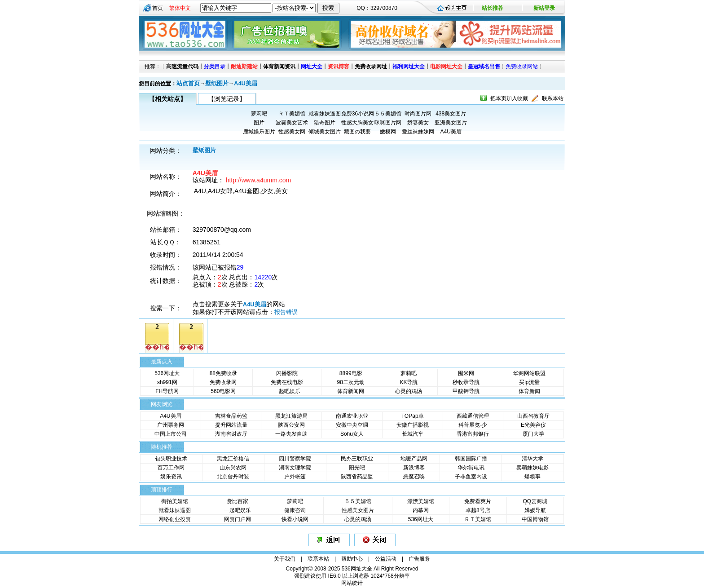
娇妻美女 (418, 123)
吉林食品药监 (231, 416)
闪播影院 (287, 373)
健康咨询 (295, 510)
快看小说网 (295, 519)
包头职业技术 (171, 459)
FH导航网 (167, 391)
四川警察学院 (295, 459)
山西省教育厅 (533, 416)
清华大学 (532, 459)
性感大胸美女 (357, 123)
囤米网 (466, 373)
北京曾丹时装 (233, 477)
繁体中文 (180, 8)
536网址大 (167, 373)
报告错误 (286, 312)
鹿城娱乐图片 (259, 132)
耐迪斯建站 (244, 66)
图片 (259, 123)
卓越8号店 (478, 510)
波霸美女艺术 (292, 123)
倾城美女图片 (325, 132)
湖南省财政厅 (231, 434)
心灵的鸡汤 (409, 391)
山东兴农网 (233, 468)
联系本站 (553, 98)
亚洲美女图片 (451, 123)
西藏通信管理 (473, 416)
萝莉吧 (259, 114)
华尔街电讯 (471, 468)
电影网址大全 (446, 66)
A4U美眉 (246, 83)
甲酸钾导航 (466, 391)
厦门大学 (533, 434)
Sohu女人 (352, 434)
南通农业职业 (352, 416)
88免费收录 (223, 373)
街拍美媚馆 (175, 501)
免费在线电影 (287, 382)
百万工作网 (171, 468)
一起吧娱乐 (287, 391)
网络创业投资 (175, 519)
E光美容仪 (533, 425)
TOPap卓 (413, 416)
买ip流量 (529, 382)
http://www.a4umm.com (259, 180)
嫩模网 (388, 132)
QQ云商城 (535, 501)
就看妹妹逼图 (325, 114)
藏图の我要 (357, 132)
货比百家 (238, 501)
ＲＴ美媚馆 (292, 114)
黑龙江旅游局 (291, 416)
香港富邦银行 (473, 434)
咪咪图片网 (388, 123)
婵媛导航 (535, 510)
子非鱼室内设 (471, 477)
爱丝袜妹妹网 (418, 132)
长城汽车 (413, 434)
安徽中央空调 (352, 425)
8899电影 (351, 373)
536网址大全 (357, 569)
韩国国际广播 (471, 459)
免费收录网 (223, 382)
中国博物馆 (535, 519)
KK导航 (409, 382)
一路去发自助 (291, 434)
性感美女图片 (358, 510)
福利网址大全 (409, 66)
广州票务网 (171, 425)
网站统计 (352, 583)
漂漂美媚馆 (421, 501)
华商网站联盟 (529, 373)
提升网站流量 (231, 425)
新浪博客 (414, 468)
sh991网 (167, 382)
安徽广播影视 (413, 425)
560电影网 (223, 391)
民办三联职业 (357, 459)
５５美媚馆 (388, 114)
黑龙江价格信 (233, 459)
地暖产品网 (414, 459)
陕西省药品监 (357, 477)
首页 (158, 8)
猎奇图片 (325, 123)
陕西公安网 (291, 425)
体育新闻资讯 (279, 66)
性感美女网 (292, 132)
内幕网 (421, 510)
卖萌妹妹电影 (532, 468)
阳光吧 (357, 468)
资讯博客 (339, 66)
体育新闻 (529, 391)
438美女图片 (451, 114)
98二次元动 (351, 382)
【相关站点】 (167, 99)
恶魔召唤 (414, 477)
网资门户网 (238, 519)
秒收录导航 (466, 382)
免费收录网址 (371, 66)
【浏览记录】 (227, 99)
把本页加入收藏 (509, 98)
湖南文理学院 (295, 468)
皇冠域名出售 (484, 66)
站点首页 (188, 83)
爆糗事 (532, 477)
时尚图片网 (418, 114)
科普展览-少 (473, 425)
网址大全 (312, 66)
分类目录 (215, 66)
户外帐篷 (295, 477)
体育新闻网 (351, 391)
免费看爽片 (478, 501)
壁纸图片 (217, 83)
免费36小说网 (358, 114)
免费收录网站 (522, 66)
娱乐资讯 (171, 477)
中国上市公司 (171, 434)
